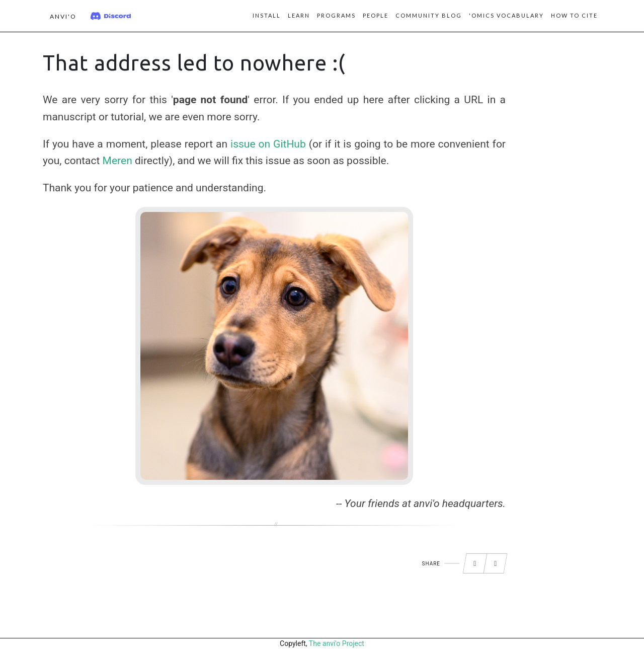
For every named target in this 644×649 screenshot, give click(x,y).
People (376, 15)
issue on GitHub (268, 144)
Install (267, 15)
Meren (117, 161)
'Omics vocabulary (506, 15)
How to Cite (574, 15)
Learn (299, 15)
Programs (336, 15)
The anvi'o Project (337, 643)
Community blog (429, 15)
